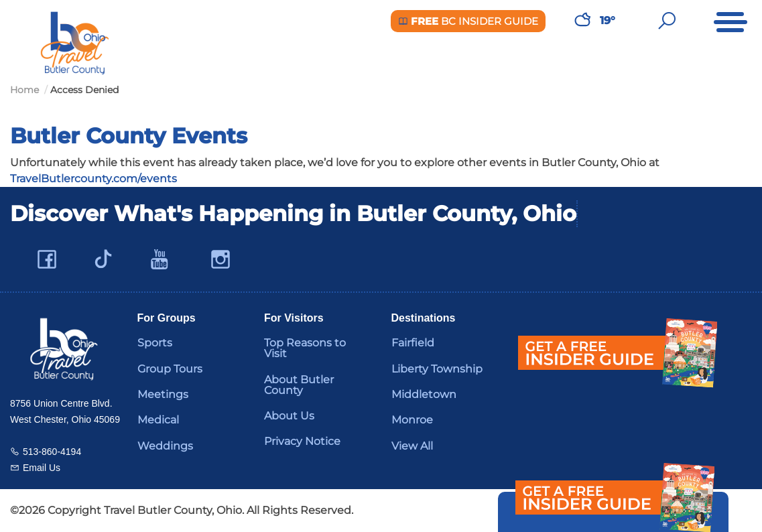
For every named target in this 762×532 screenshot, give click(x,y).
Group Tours (170, 369)
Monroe (412, 420)
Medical (158, 420)
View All (412, 446)
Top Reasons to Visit (305, 348)
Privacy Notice (302, 441)
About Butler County (299, 385)
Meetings (163, 394)
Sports (155, 343)
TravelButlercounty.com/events (93, 179)
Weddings (165, 446)
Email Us (42, 468)
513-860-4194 (52, 452)
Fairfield (413, 343)
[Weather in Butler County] (582, 21)
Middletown (424, 394)
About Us (289, 416)
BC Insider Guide (468, 21)
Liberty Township (437, 369)
